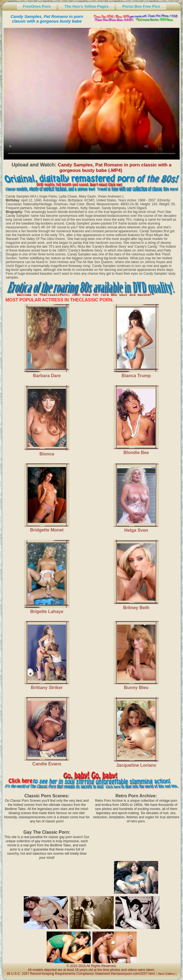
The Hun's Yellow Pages (86, 6)
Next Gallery (167, 974)
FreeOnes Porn (37, 6)
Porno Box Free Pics (141, 6)
